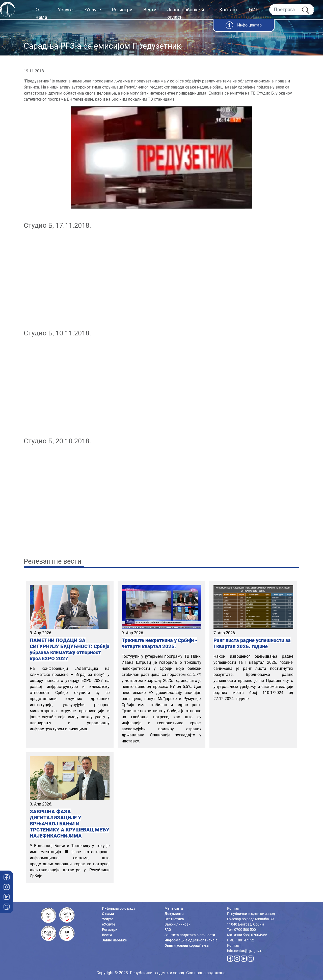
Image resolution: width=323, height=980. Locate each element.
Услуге (65, 10)
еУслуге (92, 10)
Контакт (228, 10)
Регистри (122, 10)
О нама (41, 13)
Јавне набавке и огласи (186, 13)
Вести (150, 10)
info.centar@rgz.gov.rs (245, 951)
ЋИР (253, 10)
